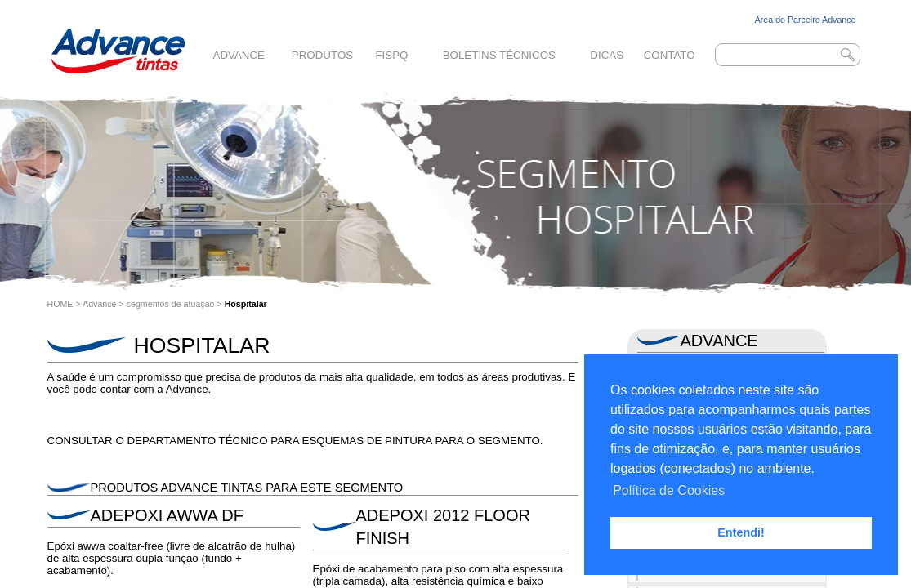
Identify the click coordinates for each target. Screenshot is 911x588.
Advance (239, 55)
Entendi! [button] (741, 532)
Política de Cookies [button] (669, 490)
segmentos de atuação (171, 304)
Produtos (322, 55)
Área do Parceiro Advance (806, 20)
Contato (670, 55)
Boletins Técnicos (499, 55)
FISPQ (391, 55)
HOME (60, 304)
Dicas (607, 55)
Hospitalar (246, 304)
